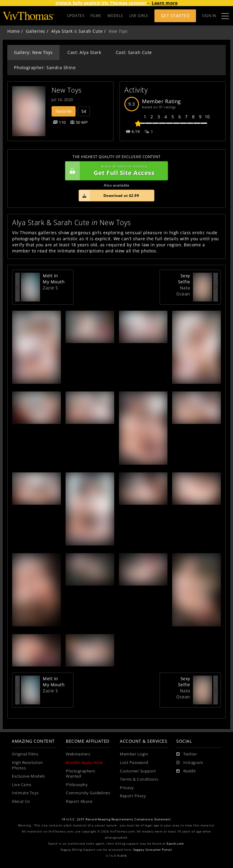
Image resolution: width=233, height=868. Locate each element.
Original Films (25, 754)
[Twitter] (187, 754)
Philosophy (77, 785)
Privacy (127, 788)
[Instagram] (190, 763)
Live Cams (22, 785)
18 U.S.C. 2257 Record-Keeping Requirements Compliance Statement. (117, 819)
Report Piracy (133, 796)
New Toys (67, 90)
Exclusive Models (28, 776)
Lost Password (134, 763)
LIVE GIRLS (139, 16)
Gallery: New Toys (33, 52)
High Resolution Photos (27, 765)
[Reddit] (186, 771)
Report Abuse (79, 801)
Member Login (134, 754)
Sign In (209, 16)
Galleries (35, 31)
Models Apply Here (84, 763)
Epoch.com (175, 844)
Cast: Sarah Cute (134, 52)
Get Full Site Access (115, 171)
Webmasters (78, 754)
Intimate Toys (25, 793)
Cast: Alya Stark (84, 52)
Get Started (175, 16)
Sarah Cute (91, 31)
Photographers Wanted (81, 774)
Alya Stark (62, 31)
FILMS (96, 16)
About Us (21, 801)
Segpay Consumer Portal (152, 850)
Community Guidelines (88, 793)
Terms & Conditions (139, 779)
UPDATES (76, 16)
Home (14, 31)
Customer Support (138, 771)
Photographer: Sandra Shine (45, 68)
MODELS (115, 16)
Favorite (64, 111)
